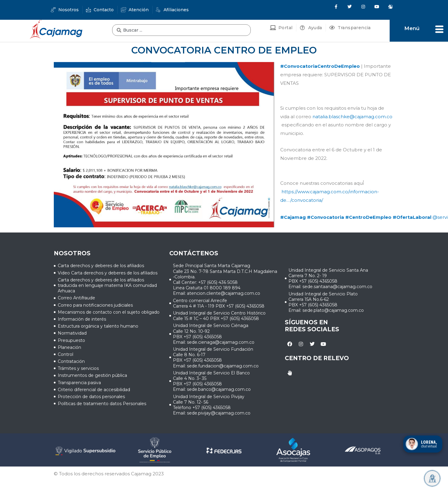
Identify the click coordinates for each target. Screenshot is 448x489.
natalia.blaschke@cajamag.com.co (352, 117)
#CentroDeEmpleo (368, 217)
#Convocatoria (326, 217)
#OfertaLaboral (412, 217)
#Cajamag (293, 217)
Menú (412, 28)
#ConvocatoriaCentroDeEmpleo (320, 66)
